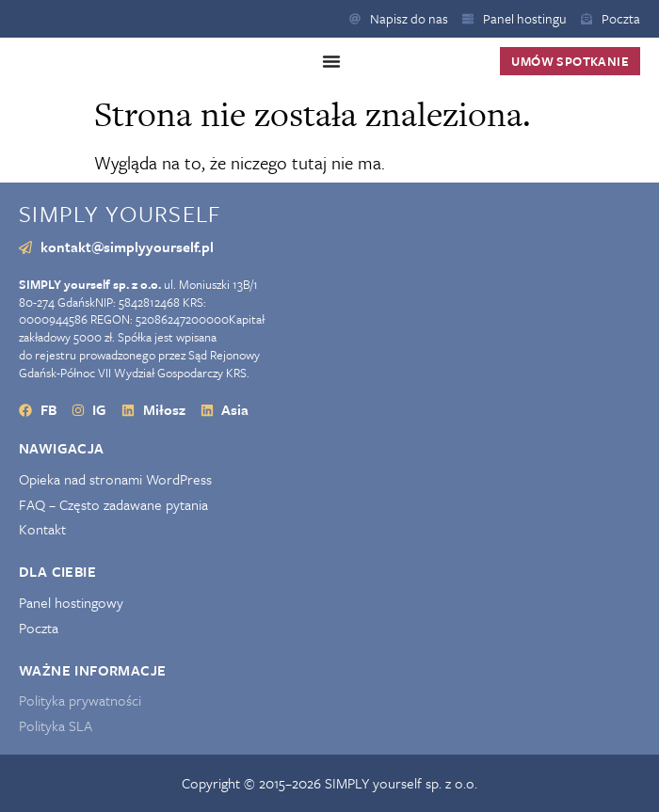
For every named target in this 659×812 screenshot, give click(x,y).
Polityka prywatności (80, 701)
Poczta (39, 628)
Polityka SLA (56, 726)
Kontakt (42, 529)
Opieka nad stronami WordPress (115, 479)
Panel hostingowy (71, 603)
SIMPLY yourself (120, 213)
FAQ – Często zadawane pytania (113, 505)
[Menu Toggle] (331, 61)
